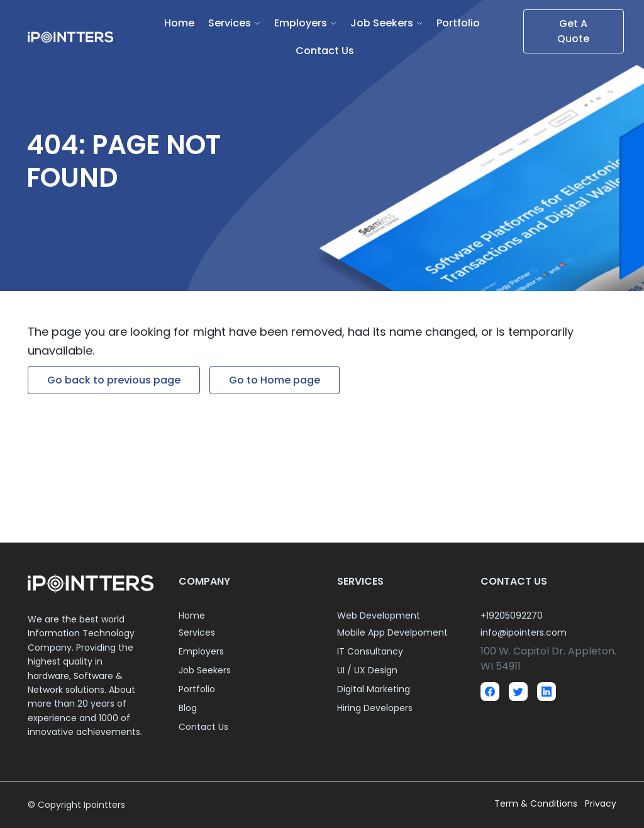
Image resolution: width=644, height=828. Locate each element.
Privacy (601, 803)
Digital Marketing (374, 689)
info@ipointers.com (524, 632)
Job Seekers (382, 23)
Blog (188, 708)
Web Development (379, 615)
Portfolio (458, 23)
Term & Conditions (537, 803)
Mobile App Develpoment (392, 632)
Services (230, 23)
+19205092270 (512, 615)
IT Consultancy (370, 651)
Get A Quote (573, 31)
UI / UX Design (367, 670)
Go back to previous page (114, 380)
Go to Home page (275, 380)
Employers (301, 23)
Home (179, 23)
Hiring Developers (375, 708)
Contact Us (325, 51)
